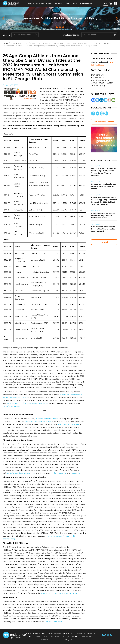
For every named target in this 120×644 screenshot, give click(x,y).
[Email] (113, 100)
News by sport (47, 3)
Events (25, 43)
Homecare (74, 424)
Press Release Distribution (60, 633)
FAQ (44, 633)
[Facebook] (93, 100)
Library (68, 3)
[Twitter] (97, 100)
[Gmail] (109, 100)
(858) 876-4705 (87, 637)
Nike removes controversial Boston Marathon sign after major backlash (103, 229)
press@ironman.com (12, 406)
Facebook (75, 473)
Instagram (62, 473)
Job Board (59, 3)
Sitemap (91, 633)
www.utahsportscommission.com (21, 473)
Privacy (37, 633)
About (75, 3)
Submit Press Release (104, 122)
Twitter (54, 473)
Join (106, 4)
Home (6, 43)
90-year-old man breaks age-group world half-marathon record (104, 186)
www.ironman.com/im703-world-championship (27, 403)
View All (104, 242)
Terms (28, 633)
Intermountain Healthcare (47, 419)
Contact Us (80, 633)
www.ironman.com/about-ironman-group (59, 593)
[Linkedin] (101, 100)
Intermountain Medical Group (38, 421)
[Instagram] (105, 100)
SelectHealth (63, 424)
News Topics (16, 43)
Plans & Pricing (86, 3)
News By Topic (34, 3)
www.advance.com (53, 622)
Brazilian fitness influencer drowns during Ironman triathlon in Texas (103, 216)
